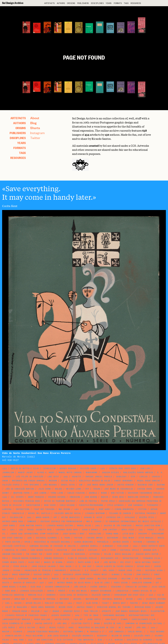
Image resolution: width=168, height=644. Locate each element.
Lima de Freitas (88, 501)
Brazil (161, 538)
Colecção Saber (88, 469)
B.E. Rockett (92, 570)
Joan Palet (111, 619)
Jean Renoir (78, 550)
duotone (161, 485)
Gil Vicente (17, 497)
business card (145, 485)
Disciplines (97, 3)
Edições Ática (147, 517)
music (42, 628)
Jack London (40, 493)
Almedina (7, 509)
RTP (87, 489)
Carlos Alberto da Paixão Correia (114, 566)
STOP (133, 477)
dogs (139, 570)
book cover (50, 505)
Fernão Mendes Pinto (13, 562)
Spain (27, 542)
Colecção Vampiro (101, 595)
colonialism (16, 517)
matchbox (64, 599)
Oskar (5, 481)
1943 (135, 546)
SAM (81, 485)
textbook (138, 542)
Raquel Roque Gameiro (148, 481)
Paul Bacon (65, 566)
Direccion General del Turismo (114, 607)
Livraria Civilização (31, 591)
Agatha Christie (44, 624)
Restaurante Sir (110, 558)
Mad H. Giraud (94, 522)
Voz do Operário (143, 579)
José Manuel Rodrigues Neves (131, 611)
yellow (107, 554)
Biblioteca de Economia (139, 640)
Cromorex (51, 595)
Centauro (93, 550)
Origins (71, 3)
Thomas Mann (112, 534)
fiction (142, 509)
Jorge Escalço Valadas (43, 566)
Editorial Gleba (154, 570)
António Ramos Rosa (13, 522)
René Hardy (105, 509)
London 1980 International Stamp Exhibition (34, 534)
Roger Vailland (42, 619)
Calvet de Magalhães (16, 607)
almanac (116, 575)
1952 (56, 575)
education (62, 550)
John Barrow (91, 497)
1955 (66, 477)
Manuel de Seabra (53, 562)
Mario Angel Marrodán (43, 607)
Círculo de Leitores (136, 587)
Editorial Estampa (73, 632)
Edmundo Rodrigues (54, 558)
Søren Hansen (42, 517)
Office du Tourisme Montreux (60, 501)
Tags (126, 3)
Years (109, 3)
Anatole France (85, 607)
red (4, 530)
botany (130, 599)
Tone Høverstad (85, 640)
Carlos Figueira (76, 493)
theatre (134, 603)
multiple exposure (108, 579)
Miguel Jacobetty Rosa (40, 530)
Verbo (113, 550)
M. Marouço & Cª (96, 632)
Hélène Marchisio (70, 517)
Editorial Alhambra (46, 538)
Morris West (119, 603)
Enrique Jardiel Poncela (99, 477)
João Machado (50, 485)
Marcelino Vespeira (138, 497)
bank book (10, 591)
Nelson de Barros (121, 636)
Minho (104, 493)
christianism (33, 505)
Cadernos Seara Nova (67, 530)
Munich (55, 579)
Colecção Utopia (11, 485)
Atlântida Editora (156, 599)
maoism (6, 632)
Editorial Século (129, 550)
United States (62, 619)
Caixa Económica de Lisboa (17, 624)
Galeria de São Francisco (118, 526)
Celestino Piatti (80, 624)
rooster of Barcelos (24, 583)
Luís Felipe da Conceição (29, 477)
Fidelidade (123, 546)
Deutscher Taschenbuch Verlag (144, 493)
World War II (21, 599)
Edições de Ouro (113, 624)
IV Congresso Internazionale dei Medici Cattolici (133, 522)
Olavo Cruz (34, 562)
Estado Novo (143, 566)
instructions (23, 509)
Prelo (5, 558)
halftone (126, 579)
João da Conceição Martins (20, 489)
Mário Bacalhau (123, 554)
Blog (33, 123)
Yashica (156, 477)
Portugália (103, 542)
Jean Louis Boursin (57, 636)
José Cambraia (116, 632)
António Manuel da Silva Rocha (74, 583)
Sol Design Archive (13, 3)
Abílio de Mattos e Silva (25, 469)
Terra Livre (57, 493)
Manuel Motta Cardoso (70, 473)
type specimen (31, 485)
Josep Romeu (9, 526)
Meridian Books (143, 607)
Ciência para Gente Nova (123, 469)
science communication (57, 587)
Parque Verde (125, 570)
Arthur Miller (33, 603)
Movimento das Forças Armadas (28, 481)
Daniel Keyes (68, 485)
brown (97, 624)
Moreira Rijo (35, 595)
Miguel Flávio (57, 628)
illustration (158, 611)
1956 (151, 595)
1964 (12, 530)
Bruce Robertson (21, 575)
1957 (46, 611)
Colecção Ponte (142, 636)
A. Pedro (66, 538)
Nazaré (128, 628)
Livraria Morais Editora (60, 526)
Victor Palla (68, 481)
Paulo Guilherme (34, 636)
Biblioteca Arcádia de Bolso (94, 481)
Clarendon (23, 579)
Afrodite (106, 611)
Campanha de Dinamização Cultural (144, 624)
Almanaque (108, 546)
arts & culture (27, 628)
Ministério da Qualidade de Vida (96, 628)
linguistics (122, 591)
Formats (118, 3)
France (151, 530)
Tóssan (97, 489)
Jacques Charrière (61, 615)
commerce (32, 522)
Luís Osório (9, 628)
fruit (79, 603)
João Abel (62, 624)
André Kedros (86, 579)
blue (97, 562)
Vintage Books (145, 489)
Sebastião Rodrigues (74, 554)
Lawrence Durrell (89, 546)
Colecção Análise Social (68, 513)
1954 (70, 603)
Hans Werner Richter (42, 550)
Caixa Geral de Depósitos (74, 595)
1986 (29, 538)
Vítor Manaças (146, 538)
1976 (104, 550)
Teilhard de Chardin (120, 513)
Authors (61, 3)
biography (102, 636)
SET (157, 583)
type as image (91, 615)
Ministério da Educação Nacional (52, 542)
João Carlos (80, 587)
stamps (124, 619)
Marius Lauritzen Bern (148, 526)
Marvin (105, 497)
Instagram (37, 133)
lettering (95, 554)
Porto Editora (13, 542)
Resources (136, 3)
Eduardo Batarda (57, 497)
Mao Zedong (64, 509)
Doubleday (121, 477)
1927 (42, 583)
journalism (8, 473)
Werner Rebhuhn (68, 469)
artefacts (49, 3)
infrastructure (130, 558)
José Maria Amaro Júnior (100, 485)
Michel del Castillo (39, 513)
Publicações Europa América (138, 473)
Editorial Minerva (112, 599)
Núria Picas (128, 530)
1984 (21, 530)
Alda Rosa (36, 587)
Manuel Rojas (84, 526)
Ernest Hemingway (123, 481)
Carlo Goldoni (67, 505)
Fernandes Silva (151, 558)
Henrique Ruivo (71, 611)
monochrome (92, 473)
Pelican (128, 575)
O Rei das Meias (78, 591)
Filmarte (18, 632)
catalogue (130, 517)
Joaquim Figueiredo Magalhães (43, 632)
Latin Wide (128, 534)
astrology (75, 570)
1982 (103, 469)
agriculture (95, 534)
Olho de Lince (102, 583)
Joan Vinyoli (143, 575)
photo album (84, 562)
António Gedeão (121, 542)
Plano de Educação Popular (82, 558)
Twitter (35, 138)
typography (153, 505)
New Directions (45, 640)
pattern (78, 538)
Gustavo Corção (42, 575)
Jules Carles (158, 587)
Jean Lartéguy (110, 530)
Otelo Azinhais (115, 505)
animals (93, 493)
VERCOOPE (143, 534)
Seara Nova (118, 497)
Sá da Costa (69, 579)
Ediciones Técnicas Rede (27, 501)
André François (36, 497)
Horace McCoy (100, 575)
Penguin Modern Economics (26, 558)
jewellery (145, 469)
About (35, 118)
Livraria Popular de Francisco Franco (26, 615)
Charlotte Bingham (142, 583)
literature (89, 509)
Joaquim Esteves (110, 473)
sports (70, 562)
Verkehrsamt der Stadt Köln (129, 595)
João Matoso (110, 562)
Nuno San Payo (40, 579)
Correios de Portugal (44, 599)
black (5, 575)
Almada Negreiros (83, 542)
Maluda (59, 489)
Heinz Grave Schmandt (154, 603)
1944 (153, 628)
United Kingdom (125, 485)
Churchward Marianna (114, 615)
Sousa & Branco (90, 530)
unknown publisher (12, 554)
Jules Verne (45, 489)
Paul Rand (19, 640)
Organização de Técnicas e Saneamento (45, 570)
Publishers (83, 3)
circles (143, 477)
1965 (97, 526)
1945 (29, 517)
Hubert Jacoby (25, 473)
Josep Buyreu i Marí (74, 534)
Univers (77, 599)
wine (100, 640)
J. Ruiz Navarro (156, 632)
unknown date (150, 550)
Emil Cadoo (108, 570)
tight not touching (44, 509)
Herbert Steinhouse (101, 591)
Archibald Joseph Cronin (76, 575)
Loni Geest (53, 477)
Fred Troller (91, 611)
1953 (4, 469)
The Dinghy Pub (34, 554)
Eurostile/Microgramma (91, 505)
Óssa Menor (128, 538)
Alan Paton (92, 603)
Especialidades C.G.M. (144, 619)
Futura (17, 570)
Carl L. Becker (13, 603)
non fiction (117, 493)
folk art (78, 619)
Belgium (35, 611)
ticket (105, 603)
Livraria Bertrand (95, 513)
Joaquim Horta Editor (147, 554)
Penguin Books (20, 611)
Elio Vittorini (65, 640)
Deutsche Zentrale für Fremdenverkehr (61, 522)
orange (56, 611)
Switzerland (92, 599)
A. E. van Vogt (84, 566)
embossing (75, 497)
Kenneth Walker (13, 636)
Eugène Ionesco (98, 587)
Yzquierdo (116, 587)
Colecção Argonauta (82, 636)
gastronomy (113, 538)
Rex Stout (125, 562)
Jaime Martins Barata (31, 526)
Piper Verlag (20, 566)
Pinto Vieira (121, 583)
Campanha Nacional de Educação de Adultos (53, 546)
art (55, 517)
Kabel (71, 628)
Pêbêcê (62, 591)
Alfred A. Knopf (46, 473)
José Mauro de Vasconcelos (119, 489)
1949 (30, 640)
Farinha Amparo (95, 538)
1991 (141, 530)
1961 (77, 509)
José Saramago (135, 505)
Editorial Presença (145, 513)
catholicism (49, 469)
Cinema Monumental (124, 509)
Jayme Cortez (94, 619)
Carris (51, 591)
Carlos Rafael (135, 632)
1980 (139, 599)
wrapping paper (21, 493)
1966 (50, 583)
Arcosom (53, 481)
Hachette (77, 477)
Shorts (35, 128)
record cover (66, 607)
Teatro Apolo (108, 501)
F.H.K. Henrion (114, 640)
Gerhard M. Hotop (93, 517)
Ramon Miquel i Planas (14, 587)
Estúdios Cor (113, 517)
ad (120, 628)
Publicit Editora (54, 603)
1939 (4, 497)
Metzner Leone (74, 489)
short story (53, 554)
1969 (77, 615)
